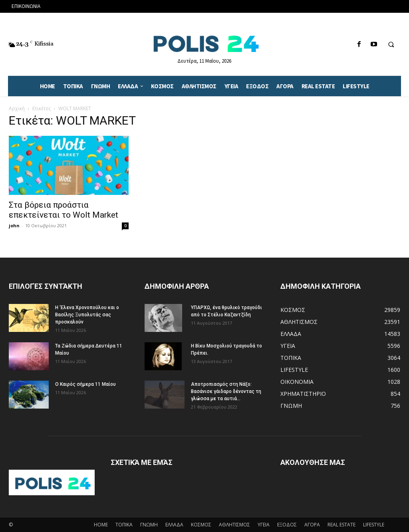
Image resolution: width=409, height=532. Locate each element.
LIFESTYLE (374, 525)
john (14, 225)
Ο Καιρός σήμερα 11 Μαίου (85, 384)
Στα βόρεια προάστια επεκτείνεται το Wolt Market (64, 210)
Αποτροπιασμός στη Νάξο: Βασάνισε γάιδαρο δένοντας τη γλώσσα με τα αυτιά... (226, 391)
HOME (101, 525)
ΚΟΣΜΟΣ (201, 525)
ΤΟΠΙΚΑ (124, 525)
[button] (391, 45)
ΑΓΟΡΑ (312, 525)
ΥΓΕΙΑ (264, 525)
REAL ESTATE (341, 525)
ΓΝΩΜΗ (149, 525)
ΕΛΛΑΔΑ (174, 525)
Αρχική (17, 108)
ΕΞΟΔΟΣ (287, 525)
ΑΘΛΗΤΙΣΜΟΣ (234, 525)
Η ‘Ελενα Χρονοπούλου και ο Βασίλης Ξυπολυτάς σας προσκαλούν (87, 315)
